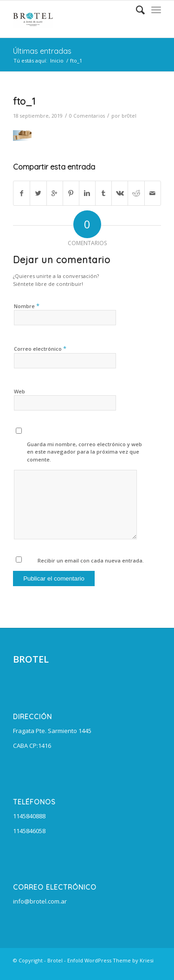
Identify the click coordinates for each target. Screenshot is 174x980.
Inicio (57, 60)
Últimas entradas (42, 51)
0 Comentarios (87, 116)
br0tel (129, 116)
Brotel (55, 960)
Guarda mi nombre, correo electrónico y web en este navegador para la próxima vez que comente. (84, 452)
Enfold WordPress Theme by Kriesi (110, 960)
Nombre (27, 306)
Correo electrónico (40, 348)
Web (19, 391)
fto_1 (24, 101)
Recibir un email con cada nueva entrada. (91, 560)
